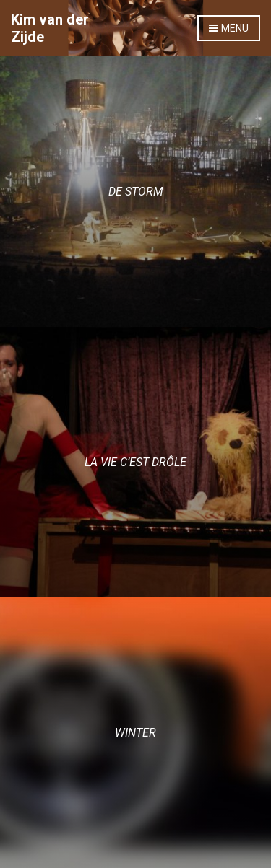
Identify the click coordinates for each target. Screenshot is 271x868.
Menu (229, 29)
